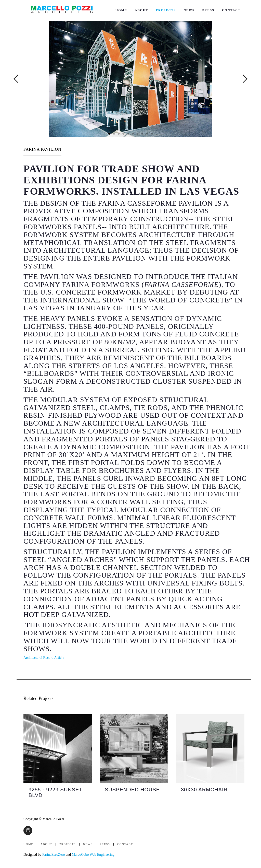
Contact (231, 10)
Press (208, 10)
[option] (58, 759)
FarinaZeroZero (54, 855)
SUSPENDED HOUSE (132, 790)
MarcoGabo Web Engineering (93, 855)
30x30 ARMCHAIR (204, 790)
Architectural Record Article (44, 658)
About (142, 10)
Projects (166, 10)
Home (121, 10)
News (189, 10)
